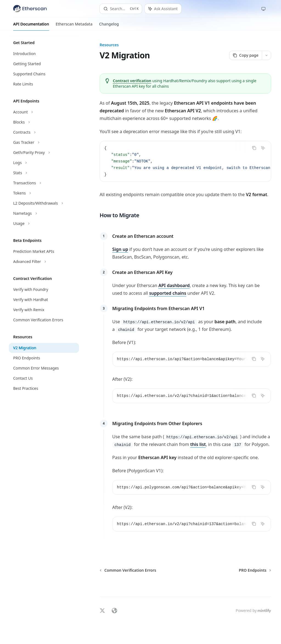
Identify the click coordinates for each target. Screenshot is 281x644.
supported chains (168, 293)
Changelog (109, 26)
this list (198, 444)
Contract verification (132, 81)
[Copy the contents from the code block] (254, 148)
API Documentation (31, 26)
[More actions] (266, 55)
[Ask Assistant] (263, 148)
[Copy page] (245, 55)
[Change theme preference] (263, 9)
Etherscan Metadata (74, 26)
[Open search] (121, 9)
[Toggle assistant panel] (163, 9)
